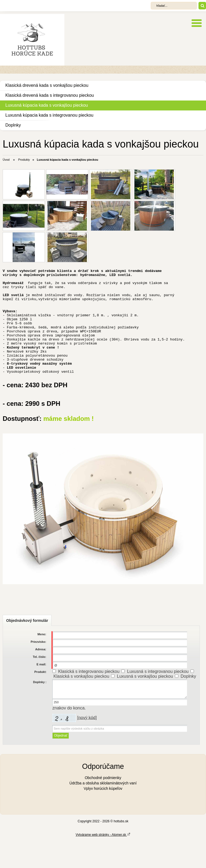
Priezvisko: (38, 668)
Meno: (42, 661)
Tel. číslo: (39, 683)
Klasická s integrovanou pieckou (89, 698)
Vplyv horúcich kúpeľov (103, 815)
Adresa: (41, 676)
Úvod (6, 160)
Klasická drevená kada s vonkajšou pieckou (47, 85)
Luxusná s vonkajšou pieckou (145, 703)
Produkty (24, 160)
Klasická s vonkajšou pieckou (81, 703)
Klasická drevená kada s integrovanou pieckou (50, 95)
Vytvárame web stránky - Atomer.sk (103, 861)
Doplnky (13, 125)
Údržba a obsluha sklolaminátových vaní (103, 810)
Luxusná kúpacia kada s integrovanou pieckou (49, 115)
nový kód (87, 744)
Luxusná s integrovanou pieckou (158, 698)
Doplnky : (40, 709)
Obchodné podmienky (103, 804)
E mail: (41, 691)
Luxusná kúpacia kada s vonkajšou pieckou (47, 105)
